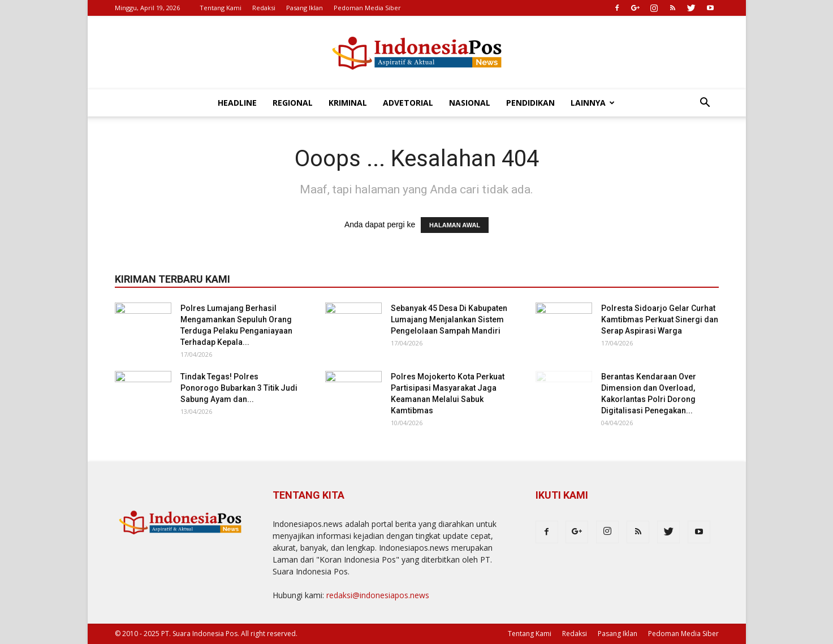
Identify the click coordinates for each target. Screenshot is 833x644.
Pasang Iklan (305, 8)
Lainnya (593, 103)
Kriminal (348, 103)
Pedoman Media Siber (367, 8)
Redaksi (264, 8)
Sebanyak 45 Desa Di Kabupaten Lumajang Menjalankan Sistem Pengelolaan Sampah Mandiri (449, 319)
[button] (705, 104)
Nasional (470, 103)
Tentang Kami (221, 8)
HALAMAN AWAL (455, 225)
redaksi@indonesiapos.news (378, 595)
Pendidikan (530, 103)
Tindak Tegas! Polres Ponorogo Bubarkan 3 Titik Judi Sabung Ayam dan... (239, 388)
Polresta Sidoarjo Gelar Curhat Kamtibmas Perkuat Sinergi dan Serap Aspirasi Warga (660, 319)
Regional (293, 103)
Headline (237, 103)
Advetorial (408, 103)
